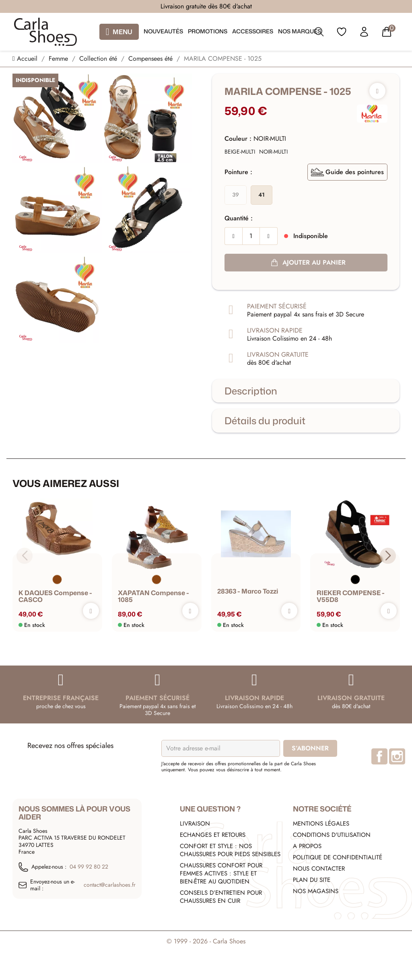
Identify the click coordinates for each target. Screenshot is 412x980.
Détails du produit (265, 421)
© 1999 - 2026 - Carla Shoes (206, 941)
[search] (319, 33)
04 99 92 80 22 (89, 867)
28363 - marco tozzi (248, 591)
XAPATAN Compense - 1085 (153, 596)
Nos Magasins (316, 891)
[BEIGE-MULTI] (240, 152)
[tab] (306, 391)
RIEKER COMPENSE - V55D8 (350, 596)
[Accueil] (26, 59)
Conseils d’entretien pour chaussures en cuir (221, 897)
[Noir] (355, 579)
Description (251, 391)
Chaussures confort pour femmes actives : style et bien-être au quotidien (221, 873)
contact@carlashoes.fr (110, 885)
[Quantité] (251, 236)
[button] (387, 555)
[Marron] (57, 579)
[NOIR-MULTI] (273, 152)
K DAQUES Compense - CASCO (55, 596)
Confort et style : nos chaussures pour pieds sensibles (230, 850)
